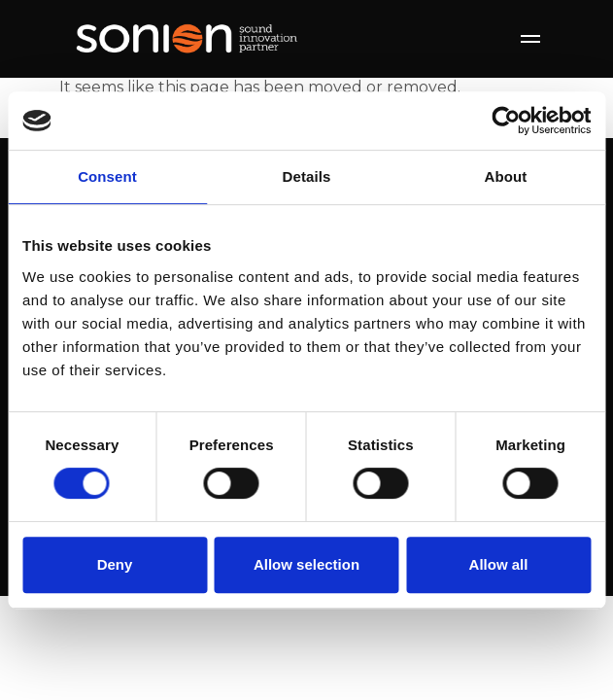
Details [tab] (307, 176)
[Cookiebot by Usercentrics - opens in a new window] (506, 121)
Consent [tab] (107, 176)
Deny (115, 564)
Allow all (499, 564)
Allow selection (306, 564)
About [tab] (506, 176)
